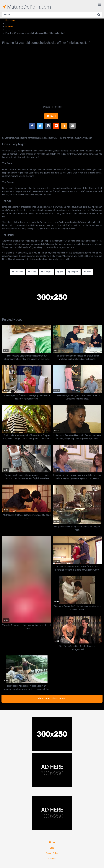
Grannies (9, 27)
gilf (60, 272)
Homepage (10, 20)
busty (32, 272)
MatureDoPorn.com (27, 7)
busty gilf (47, 272)
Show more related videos (52, 699)
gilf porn (73, 272)
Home (52, 842)
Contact (52, 859)
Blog (52, 848)
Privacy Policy (52, 853)
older (87, 272)
